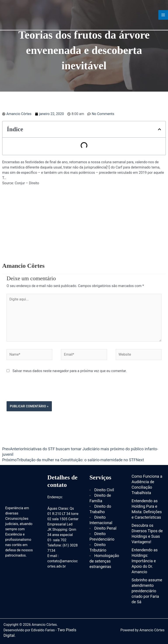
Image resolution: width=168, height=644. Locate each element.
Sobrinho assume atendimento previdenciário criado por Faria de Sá (147, 591)
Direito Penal (105, 528)
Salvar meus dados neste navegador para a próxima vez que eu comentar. (70, 371)
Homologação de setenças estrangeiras (104, 561)
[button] (159, 129)
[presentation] (40, 390)
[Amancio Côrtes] (27, 15)
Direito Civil (104, 490)
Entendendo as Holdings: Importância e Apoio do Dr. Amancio (145, 561)
